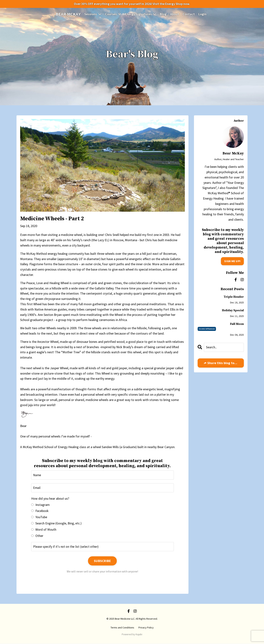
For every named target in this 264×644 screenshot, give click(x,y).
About (175, 14)
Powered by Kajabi (132, 635)
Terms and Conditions (122, 628)
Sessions (93, 14)
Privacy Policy (146, 628)
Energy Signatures (141, 14)
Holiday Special (233, 310)
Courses (113, 14)
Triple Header (234, 297)
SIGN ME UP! (232, 261)
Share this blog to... (222, 363)
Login (203, 14)
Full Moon (237, 324)
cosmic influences (207, 329)
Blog (164, 14)
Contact (189, 14)
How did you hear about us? (50, 499)
